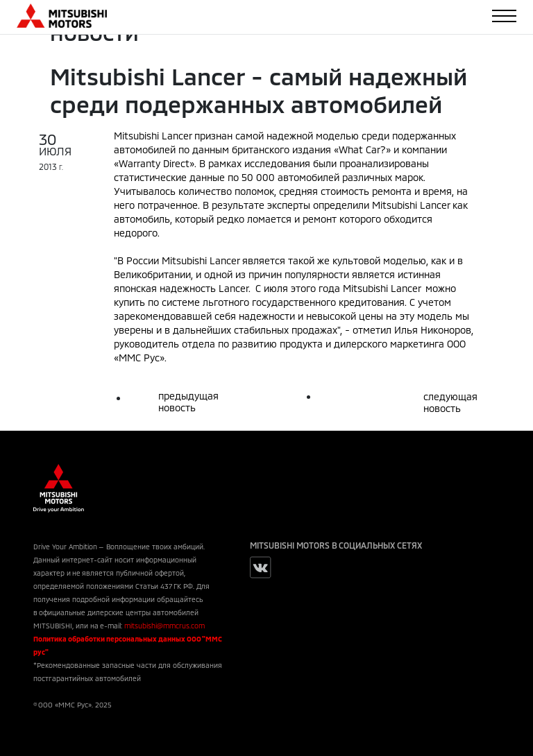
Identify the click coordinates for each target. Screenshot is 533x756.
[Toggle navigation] (504, 16)
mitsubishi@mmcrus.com (164, 626)
